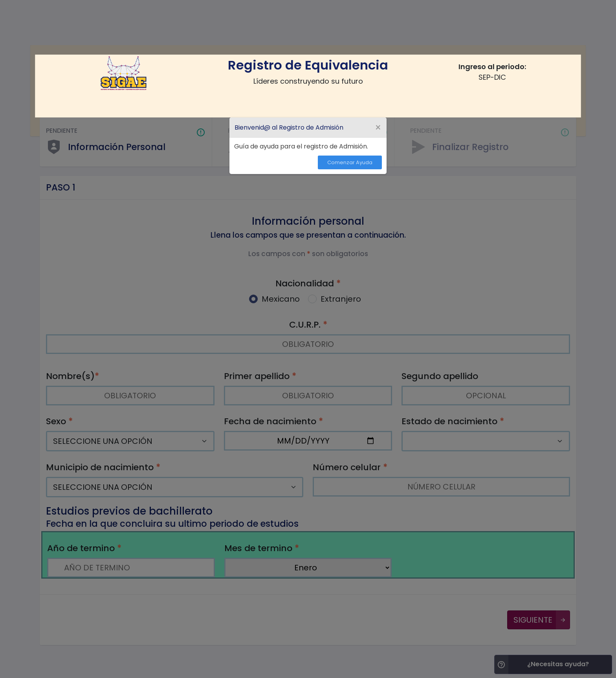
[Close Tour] (378, 128)
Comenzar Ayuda (350, 162)
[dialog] (308, 146)
